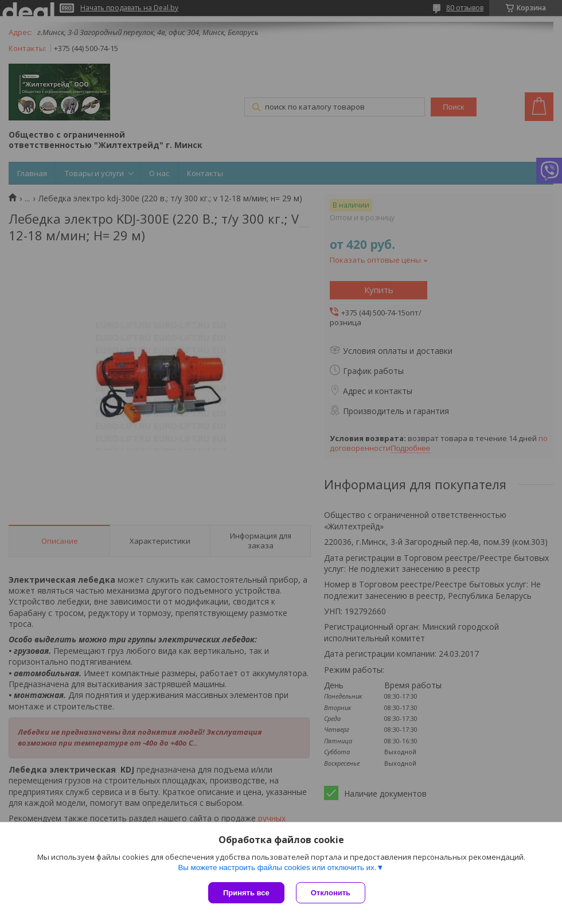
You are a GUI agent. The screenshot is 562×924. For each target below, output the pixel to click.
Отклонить (331, 893)
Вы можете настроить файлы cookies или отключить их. (277, 868)
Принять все (246, 893)
